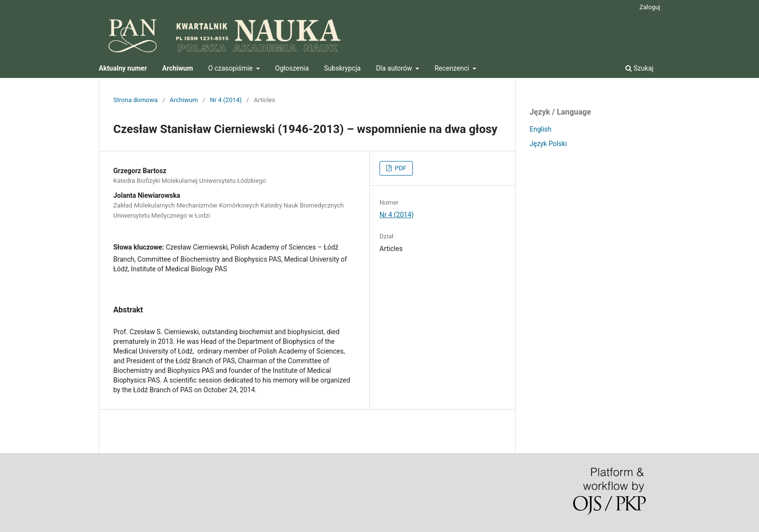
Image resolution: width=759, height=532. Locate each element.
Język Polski (548, 144)
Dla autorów (395, 68)
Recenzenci (453, 68)
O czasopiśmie (231, 68)
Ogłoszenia (292, 68)
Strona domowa (136, 100)
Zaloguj (650, 7)
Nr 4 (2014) (226, 100)
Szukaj (639, 68)
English (540, 129)
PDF (400, 168)
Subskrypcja (342, 68)
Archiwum (184, 100)
